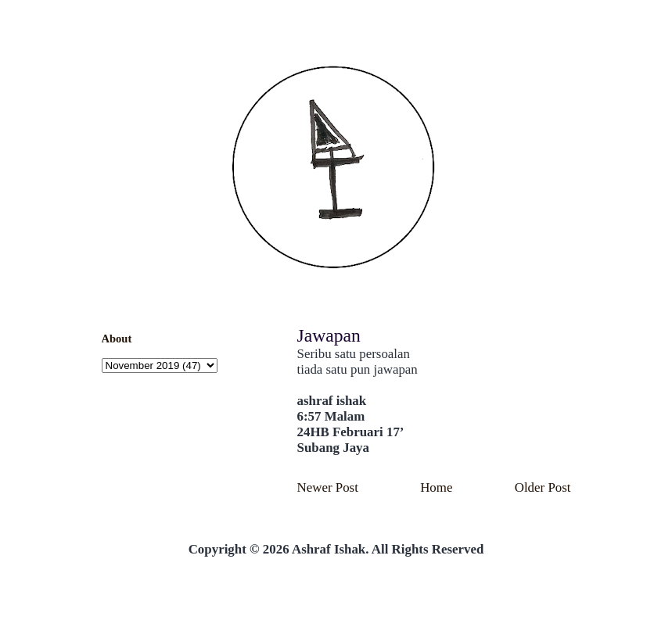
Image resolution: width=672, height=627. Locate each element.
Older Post (543, 487)
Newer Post (328, 487)
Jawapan (329, 335)
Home (436, 487)
